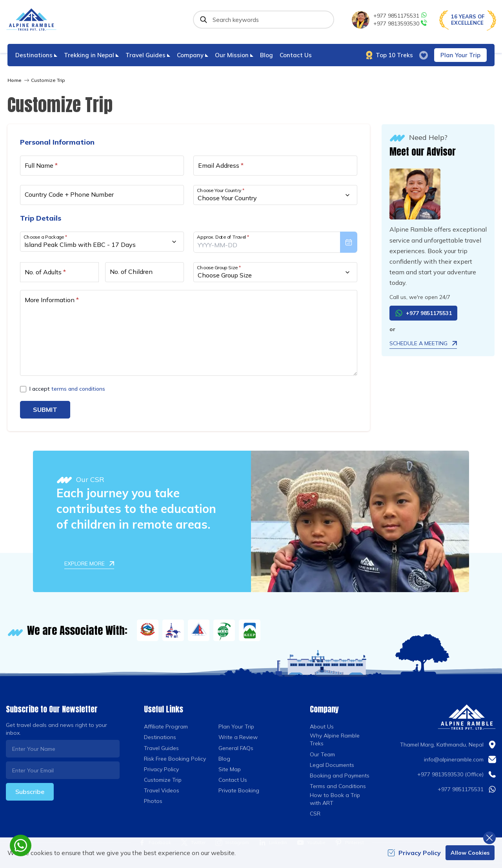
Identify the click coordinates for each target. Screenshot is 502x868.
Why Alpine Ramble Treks (335, 739)
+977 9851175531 (400, 15)
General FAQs (236, 748)
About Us (322, 727)
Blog (266, 55)
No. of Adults (45, 272)
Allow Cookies (470, 853)
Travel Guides (161, 748)
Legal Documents (332, 765)
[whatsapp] (21, 845)
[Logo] (467, 717)
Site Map (230, 769)
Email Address (221, 165)
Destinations (160, 737)
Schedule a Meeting (423, 343)
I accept (67, 389)
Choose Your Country (221, 190)
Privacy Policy (161, 769)
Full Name (41, 165)
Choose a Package (45, 237)
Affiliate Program (166, 727)
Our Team (322, 754)
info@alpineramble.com (454, 759)
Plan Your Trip (460, 55)
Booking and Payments (340, 776)
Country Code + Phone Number (69, 194)
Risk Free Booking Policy (175, 759)
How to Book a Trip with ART (335, 799)
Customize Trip (163, 780)
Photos (153, 801)
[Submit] (204, 20)
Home (15, 80)
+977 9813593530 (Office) (450, 774)
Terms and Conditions (338, 786)
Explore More (89, 564)
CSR (315, 814)
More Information (52, 300)
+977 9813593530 (400, 23)
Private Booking (239, 790)
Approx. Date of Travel (223, 237)
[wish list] (424, 55)
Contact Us (296, 55)
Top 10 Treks (389, 55)
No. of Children (131, 272)
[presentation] (275, 242)
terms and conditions (78, 389)
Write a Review (238, 737)
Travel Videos (162, 790)
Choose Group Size (219, 267)
